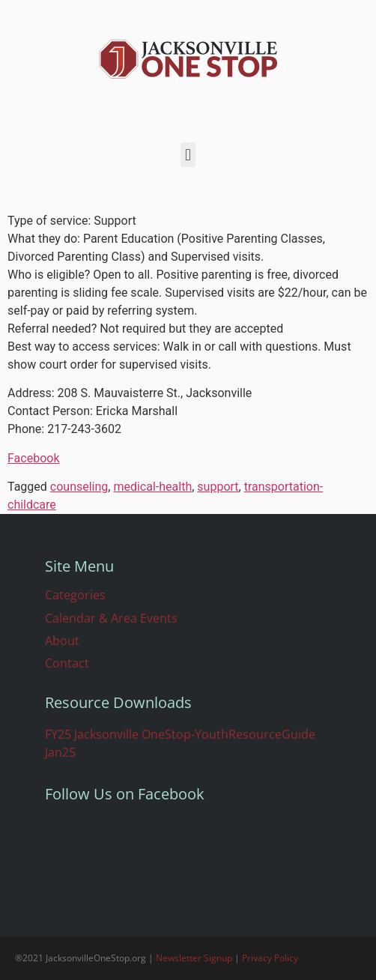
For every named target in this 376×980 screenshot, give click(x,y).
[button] (188, 155)
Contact (67, 663)
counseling (79, 487)
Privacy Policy (270, 958)
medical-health (152, 487)
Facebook (33, 458)
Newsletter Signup (194, 958)
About (62, 641)
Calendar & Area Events (111, 618)
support (218, 487)
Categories (75, 595)
